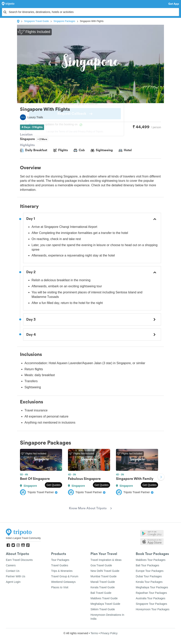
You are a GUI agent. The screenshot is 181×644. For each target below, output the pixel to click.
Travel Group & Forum (65, 576)
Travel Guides (60, 565)
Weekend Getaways (63, 582)
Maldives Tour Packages (151, 560)
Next (161, 478)
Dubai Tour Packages (149, 576)
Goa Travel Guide (101, 565)
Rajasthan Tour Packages (151, 593)
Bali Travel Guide (101, 593)
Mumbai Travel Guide (104, 576)
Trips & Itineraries (62, 571)
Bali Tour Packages (148, 565)
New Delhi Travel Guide (105, 571)
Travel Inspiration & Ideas (106, 560)
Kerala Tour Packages (149, 582)
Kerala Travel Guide (103, 587)
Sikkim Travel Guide (103, 609)
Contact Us (13, 571)
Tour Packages (60, 560)
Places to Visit (60, 587)
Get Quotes (53, 485)
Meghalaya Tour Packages (152, 587)
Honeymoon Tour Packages (153, 609)
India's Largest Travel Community (23, 538)
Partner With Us (16, 576)
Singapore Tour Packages (151, 604)
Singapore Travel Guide (36, 21)
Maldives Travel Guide (104, 598)
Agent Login (13, 582)
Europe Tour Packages (150, 571)
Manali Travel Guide (103, 582)
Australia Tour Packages (151, 598)
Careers (11, 565)
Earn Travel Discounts (19, 560)
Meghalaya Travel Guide (105, 604)
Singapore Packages (64, 21)
